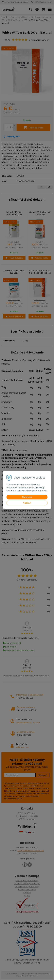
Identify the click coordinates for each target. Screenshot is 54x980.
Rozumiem (27, 497)
